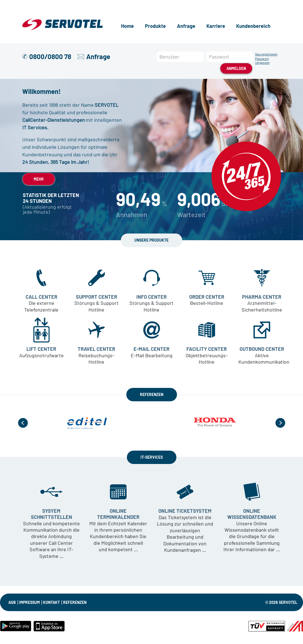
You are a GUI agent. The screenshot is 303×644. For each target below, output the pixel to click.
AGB (12, 602)
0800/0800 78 (50, 56)
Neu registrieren (266, 54)
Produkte (155, 26)
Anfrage (186, 26)
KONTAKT (51, 602)
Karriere (216, 26)
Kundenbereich (253, 26)
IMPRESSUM (29, 602)
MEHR (39, 179)
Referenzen (75, 602)
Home (127, 26)
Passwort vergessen (262, 60)
